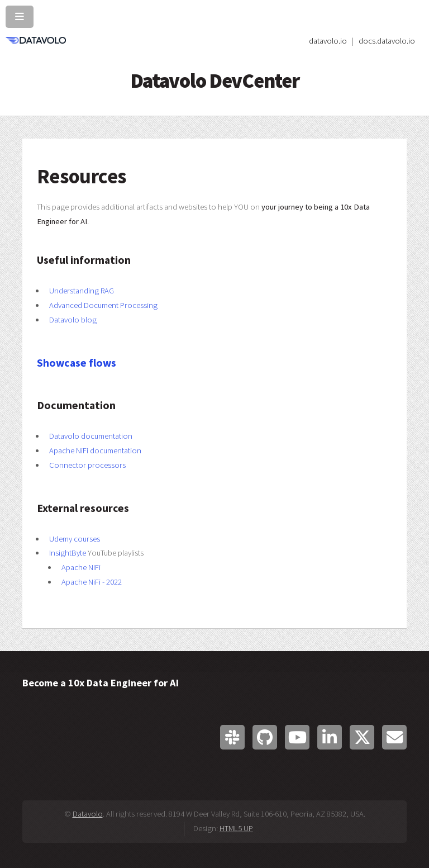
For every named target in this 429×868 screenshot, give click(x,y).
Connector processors (87, 465)
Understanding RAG (82, 291)
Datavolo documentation (91, 436)
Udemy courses (75, 539)
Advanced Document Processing (103, 305)
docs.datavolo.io (387, 41)
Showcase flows (77, 363)
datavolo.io (328, 41)
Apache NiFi (81, 567)
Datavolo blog (73, 320)
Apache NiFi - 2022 (92, 582)
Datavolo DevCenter (215, 80)
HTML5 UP (236, 828)
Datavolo (88, 814)
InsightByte (68, 553)
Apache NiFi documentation (95, 450)
